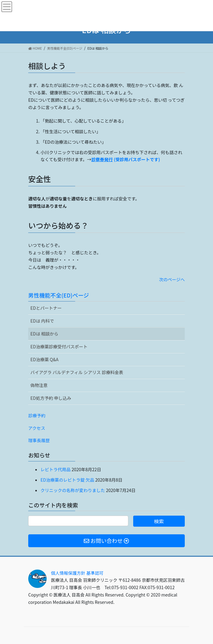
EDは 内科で (42, 321)
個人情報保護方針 (68, 573)
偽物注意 (39, 385)
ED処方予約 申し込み (51, 398)
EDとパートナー (46, 308)
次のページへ (172, 279)
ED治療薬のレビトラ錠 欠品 (67, 480)
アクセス (37, 428)
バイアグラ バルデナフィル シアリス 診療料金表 (77, 372)
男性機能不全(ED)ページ (59, 295)
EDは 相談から (44, 334)
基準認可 (95, 573)
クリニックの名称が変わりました (73, 490)
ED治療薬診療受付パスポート (59, 347)
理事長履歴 (39, 440)
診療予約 (37, 415)
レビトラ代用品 (56, 469)
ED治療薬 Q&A (44, 359)
